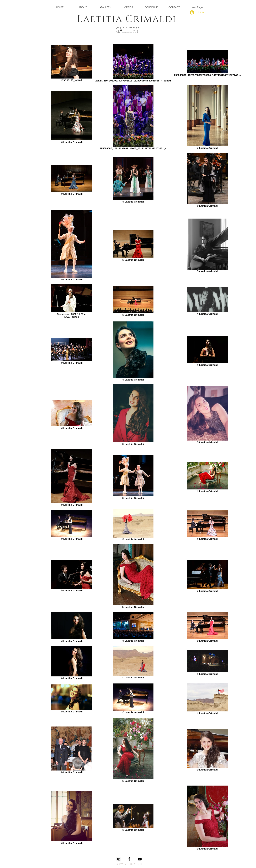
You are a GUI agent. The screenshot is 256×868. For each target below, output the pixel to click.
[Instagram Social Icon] (119, 859)
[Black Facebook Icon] (129, 859)
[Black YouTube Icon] (140, 859)
